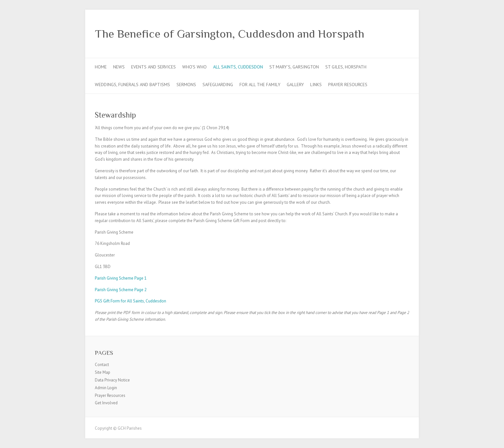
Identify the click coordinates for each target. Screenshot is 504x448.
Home (101, 67)
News (119, 67)
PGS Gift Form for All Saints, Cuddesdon (130, 301)
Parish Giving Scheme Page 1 (121, 278)
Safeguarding (218, 85)
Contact (102, 365)
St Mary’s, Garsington (294, 67)
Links (316, 85)
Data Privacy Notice (112, 380)
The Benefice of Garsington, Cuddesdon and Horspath (230, 34)
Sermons (186, 85)
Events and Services (153, 67)
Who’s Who (194, 67)
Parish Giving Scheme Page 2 (121, 290)
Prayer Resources (348, 85)
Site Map (103, 372)
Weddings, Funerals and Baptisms (132, 85)
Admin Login (106, 388)
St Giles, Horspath (346, 67)
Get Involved (106, 403)
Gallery (295, 85)
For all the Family (260, 85)
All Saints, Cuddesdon (238, 67)
